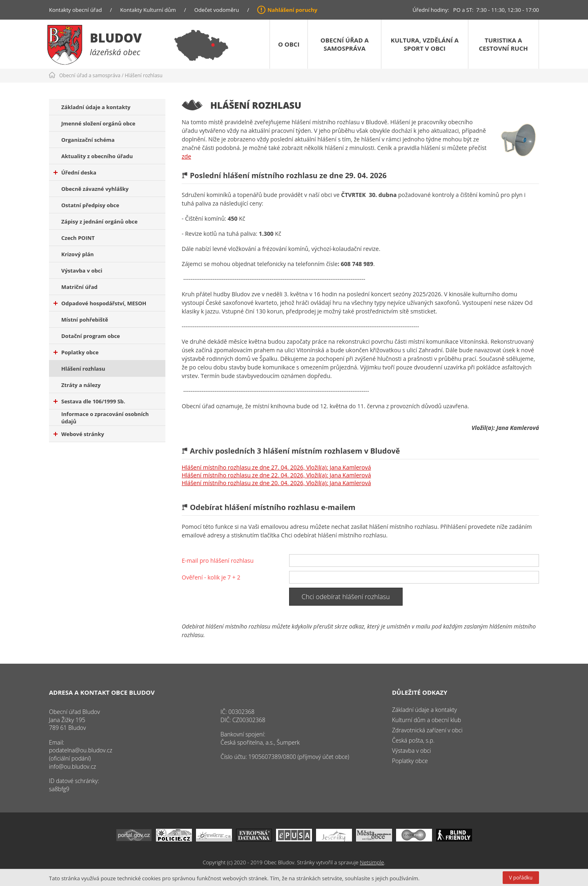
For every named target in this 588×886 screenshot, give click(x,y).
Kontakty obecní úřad (75, 10)
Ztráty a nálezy (81, 385)
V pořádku (521, 878)
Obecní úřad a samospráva (345, 44)
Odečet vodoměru (217, 10)
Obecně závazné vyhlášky (95, 189)
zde (186, 156)
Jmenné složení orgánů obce (98, 123)
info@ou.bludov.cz (72, 766)
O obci (289, 44)
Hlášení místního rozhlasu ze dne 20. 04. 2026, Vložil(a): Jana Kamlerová (276, 483)
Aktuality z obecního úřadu (97, 156)
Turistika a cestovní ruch (503, 44)
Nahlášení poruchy (292, 10)
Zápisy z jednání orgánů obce (99, 221)
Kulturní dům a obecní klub (427, 720)
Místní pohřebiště (85, 320)
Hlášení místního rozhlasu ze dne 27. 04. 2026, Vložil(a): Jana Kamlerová (276, 467)
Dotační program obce (91, 336)
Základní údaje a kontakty (96, 107)
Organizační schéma (88, 140)
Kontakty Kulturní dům (148, 10)
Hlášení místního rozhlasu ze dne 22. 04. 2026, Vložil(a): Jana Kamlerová (276, 475)
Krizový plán (78, 254)
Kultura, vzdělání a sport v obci (425, 44)
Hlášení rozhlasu (144, 75)
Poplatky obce (76, 352)
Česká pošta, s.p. (413, 740)
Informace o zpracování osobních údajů (105, 418)
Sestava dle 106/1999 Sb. (89, 401)
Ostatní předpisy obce (90, 205)
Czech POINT (78, 238)
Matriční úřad (79, 287)
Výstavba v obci (82, 271)
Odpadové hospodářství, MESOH (100, 303)
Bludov (116, 38)
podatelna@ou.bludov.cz (81, 750)
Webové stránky (79, 434)
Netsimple (372, 862)
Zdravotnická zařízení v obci (427, 730)
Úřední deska (75, 172)
